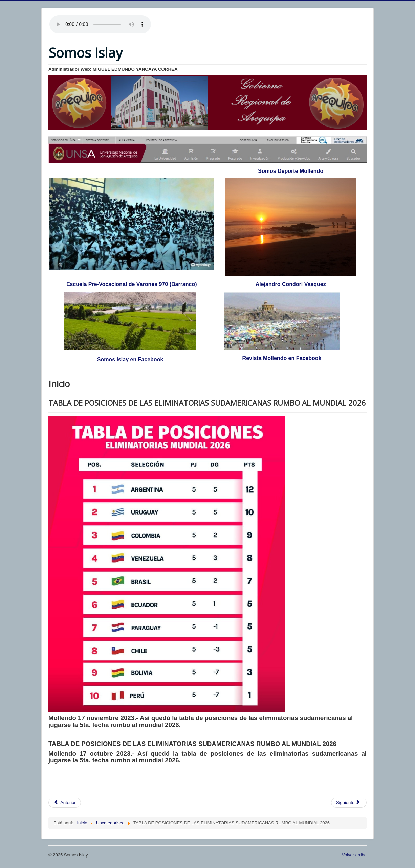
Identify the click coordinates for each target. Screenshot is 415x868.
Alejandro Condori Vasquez (291, 284)
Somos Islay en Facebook (130, 359)
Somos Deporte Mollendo (291, 171)
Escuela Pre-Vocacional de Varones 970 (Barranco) (132, 284)
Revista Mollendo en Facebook (282, 358)
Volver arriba (354, 855)
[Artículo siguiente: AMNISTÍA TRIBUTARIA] (349, 803)
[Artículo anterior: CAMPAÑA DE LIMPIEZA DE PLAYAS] (65, 803)
